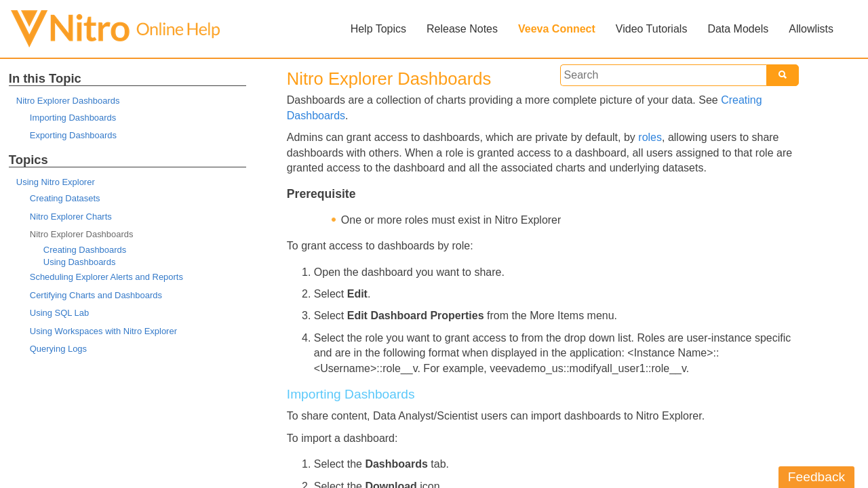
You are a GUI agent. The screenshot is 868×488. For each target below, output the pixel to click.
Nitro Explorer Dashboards (68, 101)
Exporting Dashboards (73, 135)
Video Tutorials (652, 29)
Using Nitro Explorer (56, 182)
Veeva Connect (557, 29)
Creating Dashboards (85, 250)
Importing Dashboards (73, 118)
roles (650, 137)
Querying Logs (58, 349)
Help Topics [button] (378, 29)
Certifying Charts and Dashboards (96, 295)
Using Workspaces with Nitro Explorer (103, 331)
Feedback (816, 477)
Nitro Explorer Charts (71, 217)
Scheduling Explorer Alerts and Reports (106, 277)
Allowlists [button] (811, 29)
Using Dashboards (80, 262)
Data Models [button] (738, 29)
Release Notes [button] (462, 29)
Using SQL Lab (59, 313)
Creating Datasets (65, 198)
